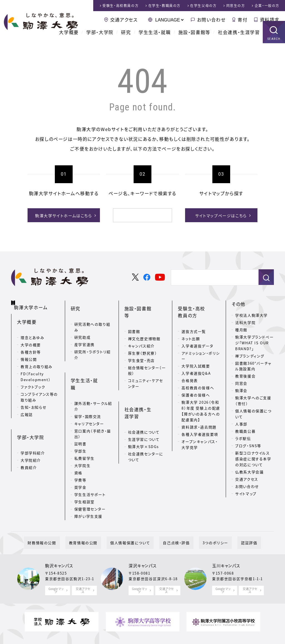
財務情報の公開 (60, 519)
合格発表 (190, 371)
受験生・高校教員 (121, 6)
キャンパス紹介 (141, 329)
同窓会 (241, 382)
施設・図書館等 (194, 39)
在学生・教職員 (164, 6)
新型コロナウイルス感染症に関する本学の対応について (253, 458)
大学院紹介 (31, 444)
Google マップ (56, 566)
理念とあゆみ (33, 330)
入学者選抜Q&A (196, 363)
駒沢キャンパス (59, 542)
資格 (78, 447)
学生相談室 (84, 476)
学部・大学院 (100, 39)
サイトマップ (246, 492)
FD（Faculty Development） (36, 369)
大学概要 (69, 39)
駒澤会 (241, 390)
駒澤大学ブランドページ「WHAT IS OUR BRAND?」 (254, 342)
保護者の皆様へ (196, 385)
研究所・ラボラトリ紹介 (93, 345)
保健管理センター (90, 483)
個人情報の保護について (253, 413)
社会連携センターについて (146, 424)
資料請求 (270, 20)
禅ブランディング (250, 355)
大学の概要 (31, 337)
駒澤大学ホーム (33, 302)
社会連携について (144, 399)
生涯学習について (144, 406)
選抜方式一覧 (194, 321)
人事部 (241, 423)
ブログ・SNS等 (248, 445)
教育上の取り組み (37, 359)
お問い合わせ (211, 20)
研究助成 (82, 327)
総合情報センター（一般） (147, 354)
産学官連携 (84, 335)
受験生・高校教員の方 (199, 307)
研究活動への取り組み (92, 317)
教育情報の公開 (94, 519)
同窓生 (236, 6)
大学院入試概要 (196, 356)
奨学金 (80, 462)
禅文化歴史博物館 (144, 322)
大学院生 (82, 440)
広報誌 (27, 407)
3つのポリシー (205, 519)
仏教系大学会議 (249, 471)
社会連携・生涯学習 (239, 39)
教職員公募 (245, 430)
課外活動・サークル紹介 (93, 380)
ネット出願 (191, 329)
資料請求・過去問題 (199, 417)
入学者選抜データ (197, 336)
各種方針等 (31, 344)
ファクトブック (33, 379)
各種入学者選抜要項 (200, 424)
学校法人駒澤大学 (251, 314)
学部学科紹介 (33, 436)
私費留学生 (84, 433)
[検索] (136, 215)
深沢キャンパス (143, 542)
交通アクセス (124, 20)
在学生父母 (203, 6)
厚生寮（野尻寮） (143, 336)
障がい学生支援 (88, 491)
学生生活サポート (90, 469)
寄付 (243, 20)
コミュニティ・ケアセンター (146, 367)
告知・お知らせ (34, 399)
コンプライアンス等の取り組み (39, 389)
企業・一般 (267, 6)
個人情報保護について (134, 519)
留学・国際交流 (88, 390)
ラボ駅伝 (243, 438)
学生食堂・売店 (141, 343)
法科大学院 (245, 322)
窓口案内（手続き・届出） (93, 408)
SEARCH (274, 46)
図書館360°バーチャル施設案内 (253, 365)
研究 (126, 39)
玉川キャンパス (226, 542)
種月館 (241, 329)
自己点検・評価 (173, 519)
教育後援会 (245, 375)
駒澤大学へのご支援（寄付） (253, 400)
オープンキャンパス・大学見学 (200, 435)
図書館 (134, 314)
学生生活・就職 (155, 39)
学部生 (80, 425)
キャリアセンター (89, 398)
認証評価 (231, 519)
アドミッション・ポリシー (201, 346)
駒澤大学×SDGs (143, 414)
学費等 (80, 454)
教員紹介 (29, 451)
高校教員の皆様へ (198, 378)
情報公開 (29, 352)
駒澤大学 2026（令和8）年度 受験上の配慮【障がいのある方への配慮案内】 (201, 401)
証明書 (80, 418)
